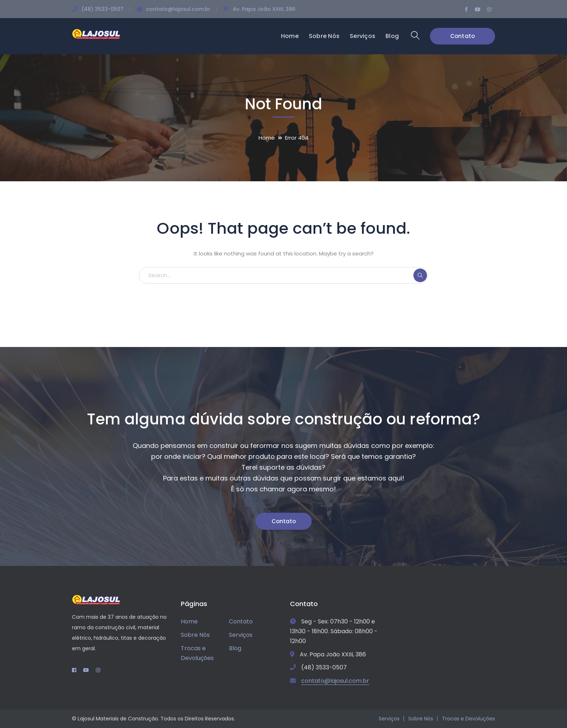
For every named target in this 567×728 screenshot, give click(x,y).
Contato (463, 36)
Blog (235, 648)
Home (267, 138)
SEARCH (420, 275)
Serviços (241, 635)
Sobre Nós (195, 635)
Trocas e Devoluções (197, 653)
